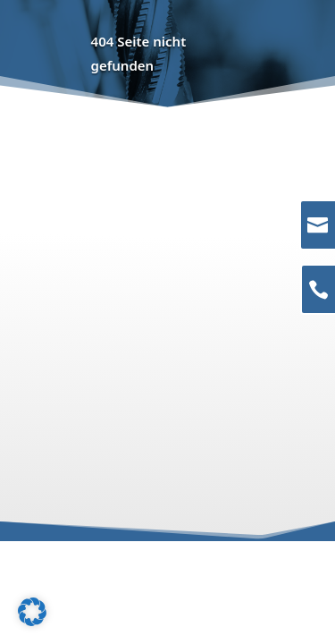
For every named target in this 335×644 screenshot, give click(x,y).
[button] (32, 612)
